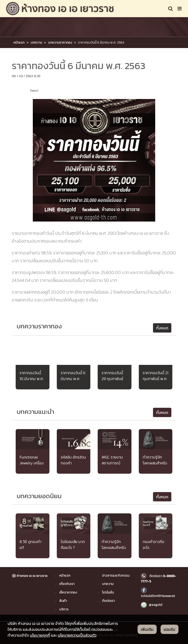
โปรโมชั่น (108, 592)
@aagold (152, 605)
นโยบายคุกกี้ (40, 635)
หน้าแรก (19, 42)
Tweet (34, 90)
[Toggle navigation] (170, 9)
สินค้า (63, 601)
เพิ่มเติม (147, 629)
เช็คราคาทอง (68, 592)
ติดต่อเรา (108, 601)
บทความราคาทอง (60, 42)
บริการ (64, 609)
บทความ (36, 42)
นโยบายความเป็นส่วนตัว (77, 635)
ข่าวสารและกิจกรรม (116, 575)
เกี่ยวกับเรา (67, 584)
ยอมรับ (170, 629)
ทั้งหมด (162, 328)
